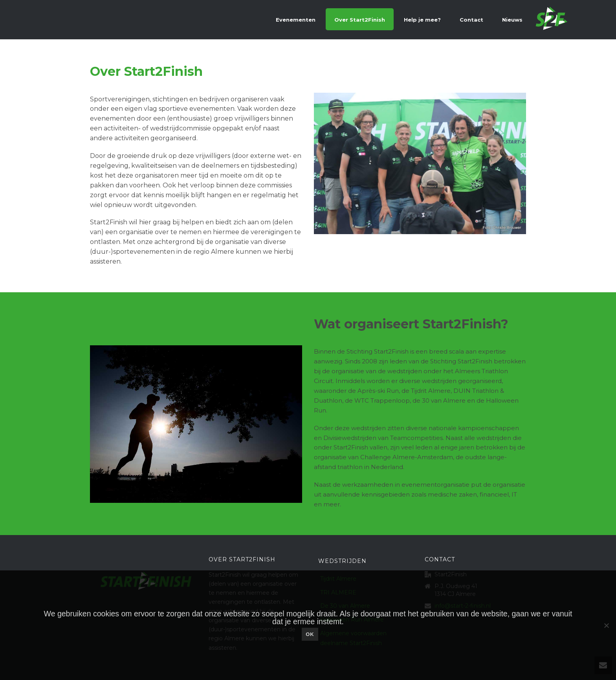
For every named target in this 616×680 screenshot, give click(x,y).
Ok (310, 634)
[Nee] (606, 625)
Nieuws (512, 20)
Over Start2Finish (360, 20)
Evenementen (296, 20)
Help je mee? (422, 20)
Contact (471, 20)
